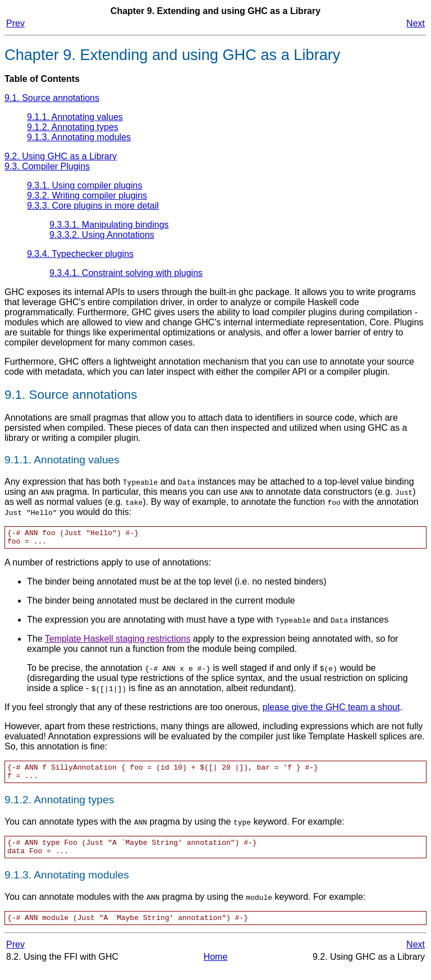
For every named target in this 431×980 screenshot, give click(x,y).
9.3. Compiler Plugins (47, 166)
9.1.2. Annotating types (73, 127)
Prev (15, 23)
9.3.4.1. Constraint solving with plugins (126, 273)
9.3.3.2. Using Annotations (102, 235)
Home (216, 969)
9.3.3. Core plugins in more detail (93, 206)
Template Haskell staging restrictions (118, 642)
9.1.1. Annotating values (75, 117)
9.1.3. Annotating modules (79, 137)
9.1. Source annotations (52, 98)
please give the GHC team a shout (331, 710)
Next (416, 23)
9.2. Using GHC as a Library (61, 156)
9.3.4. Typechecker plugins (80, 254)
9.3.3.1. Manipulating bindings (109, 225)
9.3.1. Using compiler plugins (84, 185)
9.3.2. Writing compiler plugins (87, 195)
